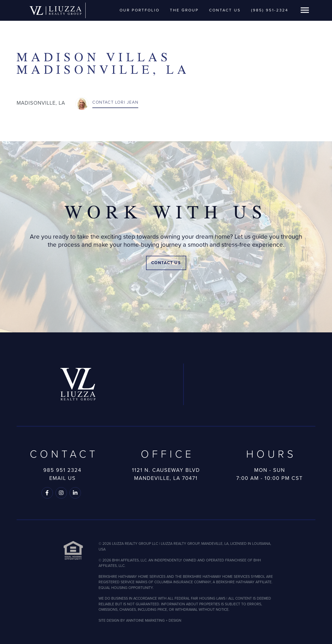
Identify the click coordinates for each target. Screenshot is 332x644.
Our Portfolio (140, 10)
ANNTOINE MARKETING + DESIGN (154, 620)
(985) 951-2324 (270, 10)
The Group (184, 10)
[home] (56, 10)
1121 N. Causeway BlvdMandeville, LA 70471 (166, 474)
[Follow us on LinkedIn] (75, 493)
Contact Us (225, 10)
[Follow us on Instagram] (61, 493)
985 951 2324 (62, 470)
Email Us (63, 478)
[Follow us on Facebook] (47, 493)
